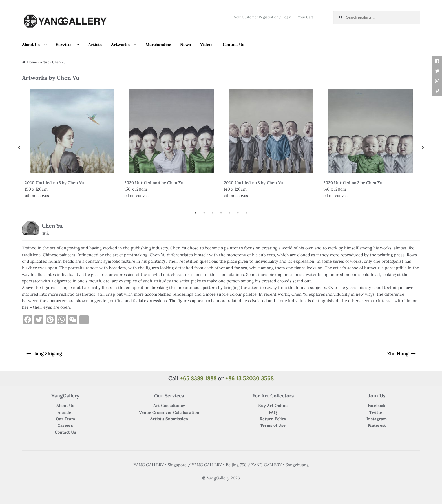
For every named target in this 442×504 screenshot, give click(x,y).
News (185, 45)
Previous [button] (19, 147)
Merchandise (158, 45)
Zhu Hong (400, 353)
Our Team (65, 418)
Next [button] (423, 147)
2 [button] (204, 213)
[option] (72, 147)
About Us (31, 45)
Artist (45, 62)
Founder (65, 411)
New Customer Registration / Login (262, 17)
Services (64, 45)
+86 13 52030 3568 (249, 377)
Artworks (120, 45)
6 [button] (238, 213)
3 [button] (213, 213)
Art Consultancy (169, 404)
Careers (65, 424)
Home (32, 62)
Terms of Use (273, 424)
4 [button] (221, 213)
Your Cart (306, 17)
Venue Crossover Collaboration (169, 411)
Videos (207, 45)
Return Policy (273, 418)
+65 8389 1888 (198, 377)
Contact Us (233, 45)
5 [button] (229, 213)
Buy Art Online (273, 404)
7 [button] (246, 213)
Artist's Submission (169, 418)
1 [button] (196, 213)
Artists (95, 45)
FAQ (273, 411)
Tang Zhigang (45, 353)
